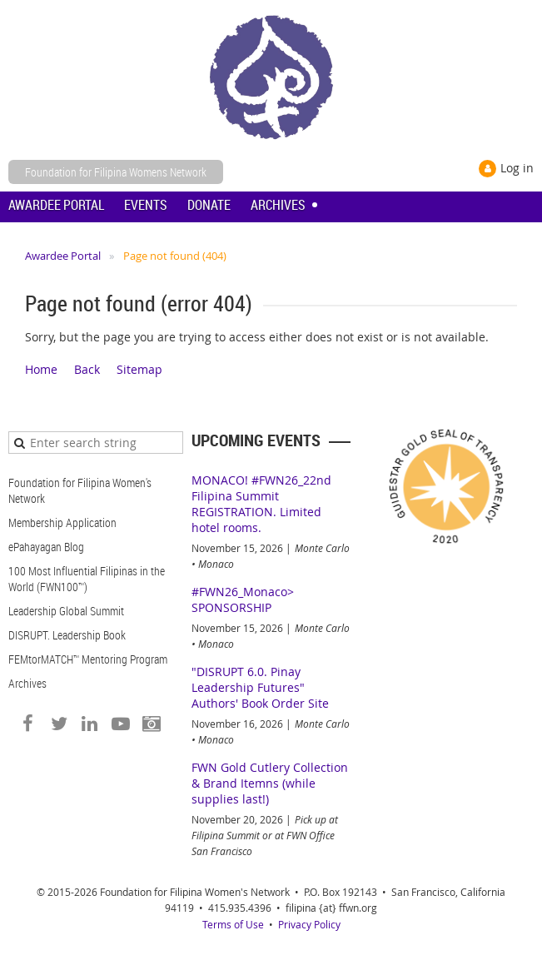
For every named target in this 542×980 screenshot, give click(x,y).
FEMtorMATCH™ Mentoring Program (88, 659)
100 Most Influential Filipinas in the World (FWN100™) (87, 579)
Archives (27, 683)
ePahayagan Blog (46, 547)
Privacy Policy (309, 924)
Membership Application (62, 522)
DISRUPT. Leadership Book (67, 635)
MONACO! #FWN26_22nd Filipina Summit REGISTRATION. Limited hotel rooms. (261, 504)
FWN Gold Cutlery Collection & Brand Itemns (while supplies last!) (270, 783)
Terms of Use (233, 924)
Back (87, 369)
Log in (517, 168)
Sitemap (139, 369)
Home (41, 369)
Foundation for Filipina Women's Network (80, 490)
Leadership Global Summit (66, 611)
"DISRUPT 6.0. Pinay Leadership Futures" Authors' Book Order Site (260, 687)
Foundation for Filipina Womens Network (116, 172)
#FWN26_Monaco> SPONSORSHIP (243, 599)
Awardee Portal (63, 256)
